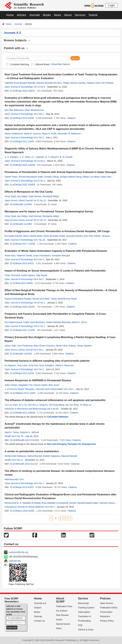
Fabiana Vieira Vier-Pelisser (100, 83)
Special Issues (63, 624)
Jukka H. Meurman (64, 365)
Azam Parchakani (42, 256)
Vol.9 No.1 (50, 507)
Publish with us (16, 48)
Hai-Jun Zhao (72, 405)
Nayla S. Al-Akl (49, 134)
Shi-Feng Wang (57, 405)
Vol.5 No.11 (17, 460)
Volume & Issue (86, 630)
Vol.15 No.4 (39, 181)
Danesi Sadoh (41, 385)
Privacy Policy (107, 621)
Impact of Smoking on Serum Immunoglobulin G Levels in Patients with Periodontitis (55, 271)
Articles (22, 15)
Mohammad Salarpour (16, 456)
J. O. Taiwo (25, 157)
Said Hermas (35, 196)
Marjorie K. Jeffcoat (29, 432)
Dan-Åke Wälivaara (14, 110)
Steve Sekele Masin (33, 236)
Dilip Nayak (42, 275)
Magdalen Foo (26, 385)
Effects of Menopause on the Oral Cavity (29, 192)
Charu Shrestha (12, 275)
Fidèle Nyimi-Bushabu (34, 322)
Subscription (84, 612)
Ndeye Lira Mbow (91, 177)
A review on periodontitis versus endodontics (32, 451)
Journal (18, 24)
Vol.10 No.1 (39, 303)
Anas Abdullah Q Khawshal (55, 503)
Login (111, 5)
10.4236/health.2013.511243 (24, 464)
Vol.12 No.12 (40, 200)
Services (80, 15)
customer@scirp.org (18, 552)
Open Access (107, 603)
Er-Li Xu (23, 405)
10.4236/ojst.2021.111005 (22, 330)
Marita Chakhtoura (14, 134)
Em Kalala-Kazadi (13, 322)
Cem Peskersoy (25, 346)
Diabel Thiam (11, 177)
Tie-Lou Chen (11, 405)
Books (47, 15)
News (58, 15)
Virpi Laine (22, 365)
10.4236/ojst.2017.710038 (22, 244)
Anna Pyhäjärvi (47, 365)
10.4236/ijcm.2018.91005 (22, 511)
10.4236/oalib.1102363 (21, 354)
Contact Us (39, 621)
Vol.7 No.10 (39, 240)
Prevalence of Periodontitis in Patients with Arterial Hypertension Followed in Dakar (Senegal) (60, 172)
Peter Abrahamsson (34, 110)
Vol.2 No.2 (39, 369)
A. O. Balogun (12, 157)
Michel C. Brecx (79, 322)
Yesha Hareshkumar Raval (64, 299)
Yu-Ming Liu (86, 405)
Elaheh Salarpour (52, 456)
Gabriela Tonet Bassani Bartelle (20, 83)
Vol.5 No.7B (17, 436)
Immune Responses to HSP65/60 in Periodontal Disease (38, 380)
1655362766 (15, 561)
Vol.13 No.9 (39, 87)
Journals (35, 15)
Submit (93, 15)
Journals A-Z (40, 603)
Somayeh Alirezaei (61, 256)
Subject (38, 608)
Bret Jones (54, 385)
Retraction (105, 616)
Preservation (106, 612)
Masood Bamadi (69, 456)
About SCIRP (60, 600)
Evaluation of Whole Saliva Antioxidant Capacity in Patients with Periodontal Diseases (56, 251)
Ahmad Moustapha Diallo (31, 177)
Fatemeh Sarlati (25, 256)
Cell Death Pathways (58, 417)
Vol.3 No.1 (38, 350)
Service (83, 598)
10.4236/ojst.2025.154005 (22, 185)
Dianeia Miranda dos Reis (49, 83)
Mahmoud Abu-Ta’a (14, 479)
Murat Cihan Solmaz (66, 346)
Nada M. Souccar (32, 134)
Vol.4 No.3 (38, 279)
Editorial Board (42, 64)
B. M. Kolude (66, 157)
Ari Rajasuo (10, 365)
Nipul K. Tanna (12, 432)
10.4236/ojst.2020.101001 (22, 307)
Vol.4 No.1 (39, 483)
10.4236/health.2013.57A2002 (24, 440)
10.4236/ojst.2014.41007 (22, 487)
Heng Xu (44, 405)
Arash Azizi (10, 256)
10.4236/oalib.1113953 (21, 224)
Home (10, 15)
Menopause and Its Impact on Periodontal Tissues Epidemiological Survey (49, 212)
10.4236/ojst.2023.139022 (22, 91)
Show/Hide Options (61, 64)
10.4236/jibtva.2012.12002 (23, 393)
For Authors (62, 611)
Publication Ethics (109, 608)
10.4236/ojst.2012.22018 (22, 373)
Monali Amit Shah (41, 299)
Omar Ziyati (10, 196)
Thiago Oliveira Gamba (74, 83)
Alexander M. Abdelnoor (69, 134)
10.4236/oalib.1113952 (21, 204)
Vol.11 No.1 (39, 326)
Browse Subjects (17, 40)
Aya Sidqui (22, 196)
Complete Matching (20, 64)
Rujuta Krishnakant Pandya (18, 299)
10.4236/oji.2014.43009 (21, 283)
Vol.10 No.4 (39, 161)
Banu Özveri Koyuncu (44, 346)
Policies (105, 598)
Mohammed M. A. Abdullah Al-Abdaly (23, 503)
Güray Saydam (84, 346)
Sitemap (38, 616)
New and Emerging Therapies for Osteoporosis (71, 444)
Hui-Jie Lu (33, 405)
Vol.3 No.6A (53, 409)
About (68, 15)
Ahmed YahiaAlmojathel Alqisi (84, 503)
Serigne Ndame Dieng (71, 177)
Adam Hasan (11, 385)
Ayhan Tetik (10, 346)
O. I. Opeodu (38, 157)
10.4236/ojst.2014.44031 (22, 263)
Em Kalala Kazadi (13, 236)
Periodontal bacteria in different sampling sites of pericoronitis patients (47, 361)
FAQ (80, 625)
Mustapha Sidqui (51, 196)
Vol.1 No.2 (39, 137)
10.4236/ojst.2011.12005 (22, 141)
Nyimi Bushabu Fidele (54, 236)
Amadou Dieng (51, 177)
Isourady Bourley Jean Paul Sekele (83, 236)
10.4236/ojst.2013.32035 (22, 118)
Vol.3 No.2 (39, 114)
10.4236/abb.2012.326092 (23, 413)
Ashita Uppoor (28, 275)
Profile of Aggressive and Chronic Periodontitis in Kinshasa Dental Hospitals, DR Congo (57, 231)
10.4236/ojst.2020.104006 (22, 165)
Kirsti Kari (33, 365)
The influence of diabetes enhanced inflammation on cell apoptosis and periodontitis (55, 400)
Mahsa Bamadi (35, 456)
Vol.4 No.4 (39, 259)
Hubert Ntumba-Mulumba (58, 322)
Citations (71, 118)
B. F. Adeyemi (52, 157)
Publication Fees (64, 606)
